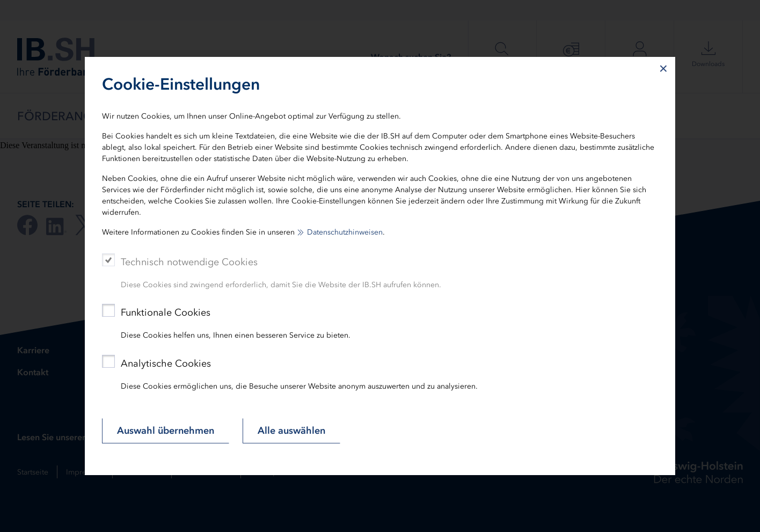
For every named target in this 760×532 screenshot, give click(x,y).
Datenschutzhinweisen (345, 232)
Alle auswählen (291, 431)
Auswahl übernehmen (166, 431)
